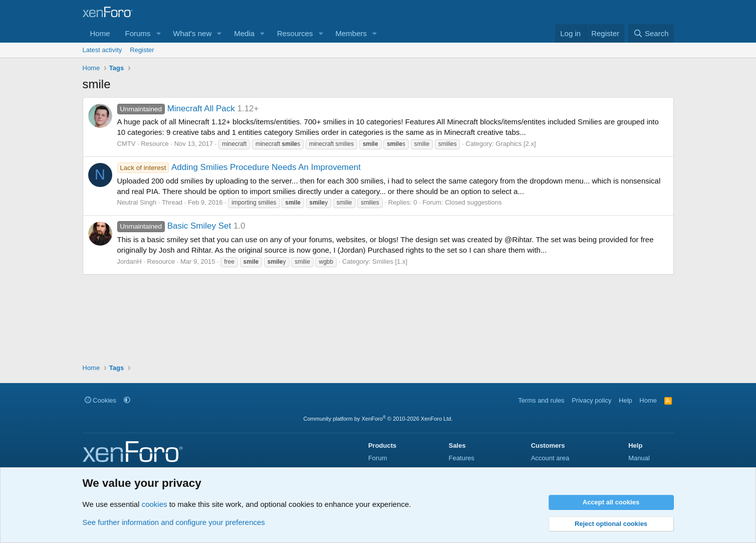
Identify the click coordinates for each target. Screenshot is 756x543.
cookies (155, 504)
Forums (138, 33)
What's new (192, 33)
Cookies (101, 400)
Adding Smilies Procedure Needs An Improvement (239, 167)
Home (100, 33)
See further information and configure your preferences (174, 522)
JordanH (130, 261)
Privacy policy (591, 400)
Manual (639, 458)
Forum (378, 458)
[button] (158, 33)
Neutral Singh (137, 202)
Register (142, 50)
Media (244, 33)
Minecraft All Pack (176, 109)
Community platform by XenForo (378, 419)
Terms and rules (541, 400)
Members (351, 33)
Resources (295, 33)
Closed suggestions (473, 202)
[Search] (651, 33)
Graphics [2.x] (516, 144)
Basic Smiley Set (174, 226)
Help (625, 400)
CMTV (127, 144)
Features (461, 458)
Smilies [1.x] (390, 261)
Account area (550, 458)
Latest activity (102, 50)
